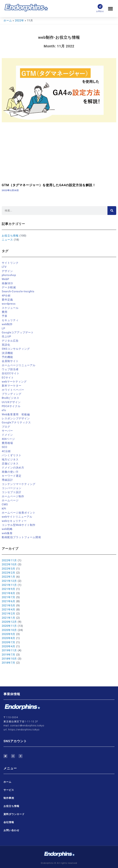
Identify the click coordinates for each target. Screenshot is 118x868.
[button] (111, 9)
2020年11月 (9, 626)
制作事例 (9, 798)
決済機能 (7, 353)
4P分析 (6, 296)
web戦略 (7, 529)
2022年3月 (9, 569)
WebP (5, 279)
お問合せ (100, 11)
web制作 (7, 324)
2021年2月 (9, 614)
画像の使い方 (10, 472)
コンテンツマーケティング (19, 484)
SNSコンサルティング (16, 349)
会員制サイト (10, 361)
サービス (9, 790)
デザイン (7, 271)
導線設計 (7, 480)
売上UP (6, 337)
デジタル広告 (10, 341)
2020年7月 (9, 642)
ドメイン (7, 435)
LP (3, 328)
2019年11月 (9, 650)
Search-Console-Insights (18, 291)
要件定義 (7, 300)
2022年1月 (9, 577)
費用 (5, 312)
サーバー (7, 431)
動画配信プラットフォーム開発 (21, 537)
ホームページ (10, 500)
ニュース (7, 240)
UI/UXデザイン (11, 402)
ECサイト (8, 378)
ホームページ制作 (13, 496)
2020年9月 (9, 634)
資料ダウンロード (14, 814)
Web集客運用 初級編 (16, 414)
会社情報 (9, 822)
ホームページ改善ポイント (19, 513)
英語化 (6, 345)
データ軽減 (9, 287)
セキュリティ (10, 320)
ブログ (6, 427)
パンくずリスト (12, 455)
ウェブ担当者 (10, 369)
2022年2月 (9, 573)
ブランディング (12, 394)
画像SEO (7, 283)
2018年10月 (9, 659)
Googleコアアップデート (18, 332)
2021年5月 (9, 606)
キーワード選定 (12, 476)
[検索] (112, 211)
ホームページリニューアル (19, 365)
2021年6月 (9, 601)
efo (4, 410)
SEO (4, 447)
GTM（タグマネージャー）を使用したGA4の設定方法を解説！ (49, 185)
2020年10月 (9, 630)
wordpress (9, 304)
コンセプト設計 (12, 492)
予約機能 (7, 357)
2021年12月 (9, 581)
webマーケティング (14, 382)
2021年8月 (9, 593)
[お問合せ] (100, 6)
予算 (5, 316)
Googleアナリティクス (16, 423)
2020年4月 (9, 646)
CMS (5, 504)
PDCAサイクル (11, 406)
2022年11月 (9, 560)
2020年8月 (9, 638)
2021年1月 (9, 618)
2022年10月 (9, 564)
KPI (4, 509)
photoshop (9, 275)
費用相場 (7, 443)
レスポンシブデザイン (16, 418)
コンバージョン (12, 488)
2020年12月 (9, 622)
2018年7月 (9, 663)
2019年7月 (9, 655)
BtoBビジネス (11, 398)
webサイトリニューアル (17, 517)
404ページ (8, 439)
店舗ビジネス (10, 464)
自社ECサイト (11, 373)
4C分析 (6, 451)
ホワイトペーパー (13, 390)
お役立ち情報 (10, 236)
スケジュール (10, 308)
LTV (4, 267)
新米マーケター (12, 386)
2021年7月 (9, 597)
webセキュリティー (14, 521)
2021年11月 (9, 585)
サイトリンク (10, 263)
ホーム (7, 782)
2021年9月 (9, 589)
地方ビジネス (10, 460)
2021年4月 (9, 610)
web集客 (7, 533)
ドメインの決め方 (13, 468)
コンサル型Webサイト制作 (19, 525)
